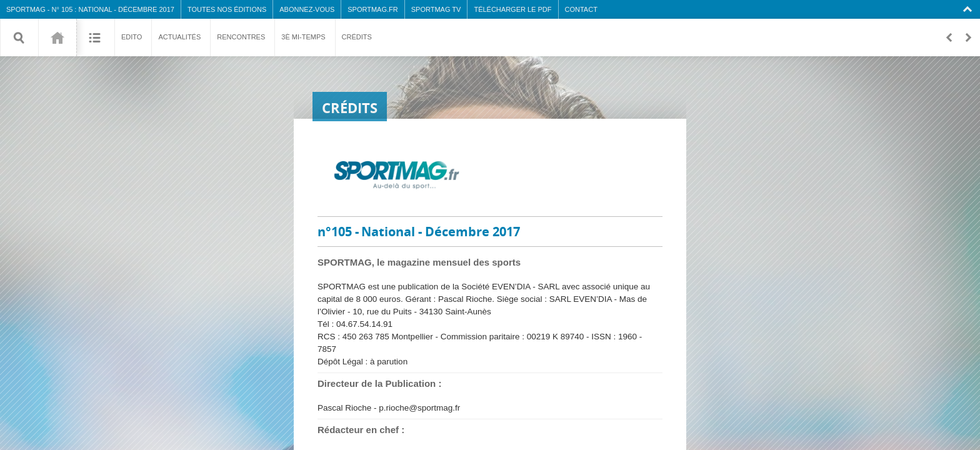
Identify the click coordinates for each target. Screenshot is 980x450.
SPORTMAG (26, 9)
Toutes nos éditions (227, 9)
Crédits (357, 37)
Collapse (969, 9)
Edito (132, 37)
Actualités (179, 37)
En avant (967, 37)
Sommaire (95, 37)
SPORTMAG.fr (372, 9)
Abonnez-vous (307, 9)
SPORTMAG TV (436, 9)
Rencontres (241, 37)
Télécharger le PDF (512, 9)
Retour (949, 37)
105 (57, 37)
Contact (581, 9)
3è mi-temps (303, 37)
